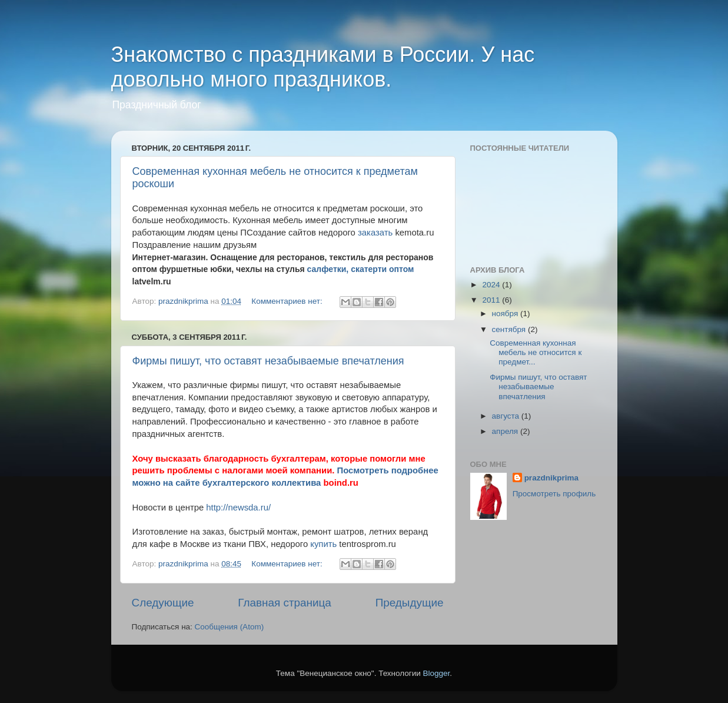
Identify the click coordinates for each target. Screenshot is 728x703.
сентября (510, 329)
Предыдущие (410, 603)
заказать (375, 233)
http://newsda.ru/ (238, 508)
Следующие (163, 603)
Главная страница (285, 603)
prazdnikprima (551, 478)
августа (507, 416)
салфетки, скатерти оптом (361, 269)
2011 (492, 300)
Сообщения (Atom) (230, 627)
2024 (492, 285)
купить (323, 544)
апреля (506, 431)
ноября (506, 314)
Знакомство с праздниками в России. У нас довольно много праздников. (323, 67)
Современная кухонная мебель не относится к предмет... (536, 352)
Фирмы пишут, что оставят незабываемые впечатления (268, 361)
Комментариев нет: (288, 301)
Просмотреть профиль (554, 494)
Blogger (437, 673)
